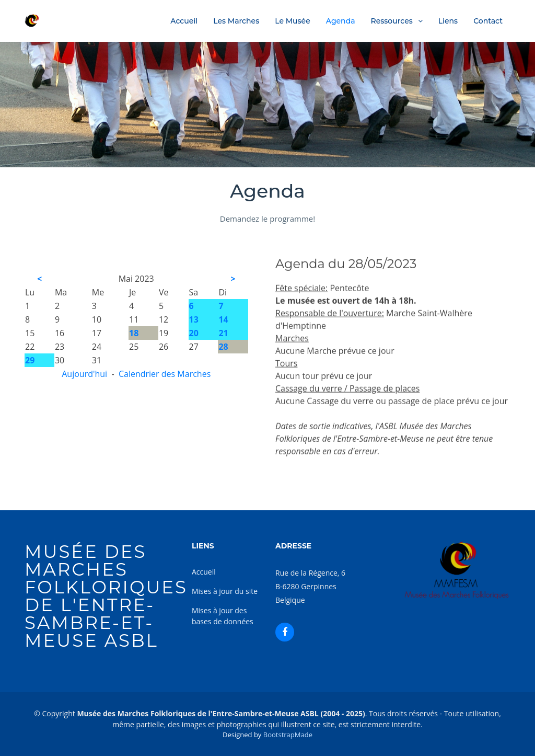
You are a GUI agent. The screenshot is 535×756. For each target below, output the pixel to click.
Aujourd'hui (84, 374)
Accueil (184, 21)
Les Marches (236, 21)
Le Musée (293, 21)
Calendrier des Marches (165, 374)
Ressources (392, 21)
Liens (448, 21)
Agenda (341, 21)
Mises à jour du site (225, 591)
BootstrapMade (288, 735)
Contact (488, 21)
